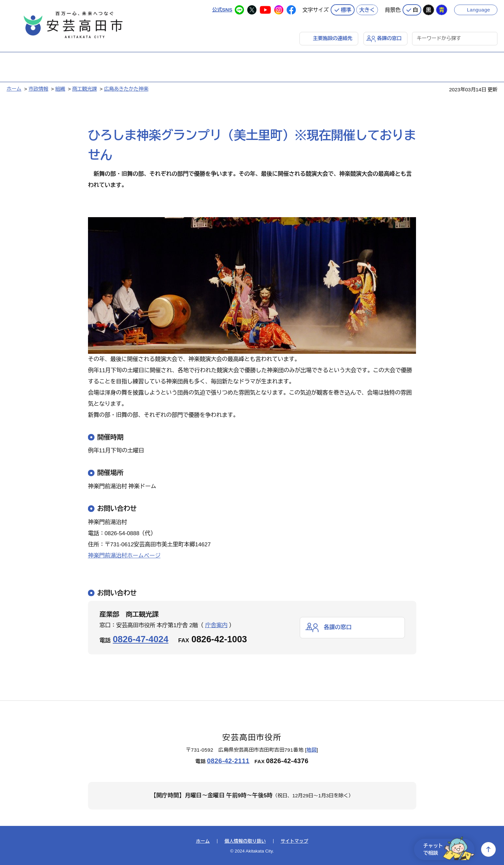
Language (479, 10)
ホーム (14, 89)
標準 (346, 10)
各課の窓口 (389, 38)
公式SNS (222, 10)
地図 (311, 750)
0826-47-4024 (141, 639)
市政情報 (38, 89)
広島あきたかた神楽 (126, 89)
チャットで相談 (449, 849)
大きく (367, 10)
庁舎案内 (216, 625)
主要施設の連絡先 (333, 38)
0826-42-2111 (228, 761)
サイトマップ (295, 841)
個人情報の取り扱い (245, 841)
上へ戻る (488, 849)
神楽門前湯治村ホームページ (124, 556)
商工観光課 (85, 89)
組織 (60, 89)
